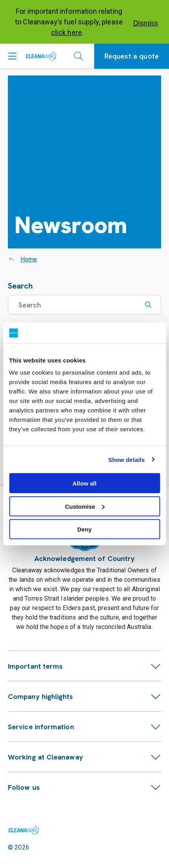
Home (29, 259)
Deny (84, 529)
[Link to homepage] (24, 830)
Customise (85, 506)
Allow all (84, 483)
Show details (127, 459)
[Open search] (78, 56)
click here (67, 32)
